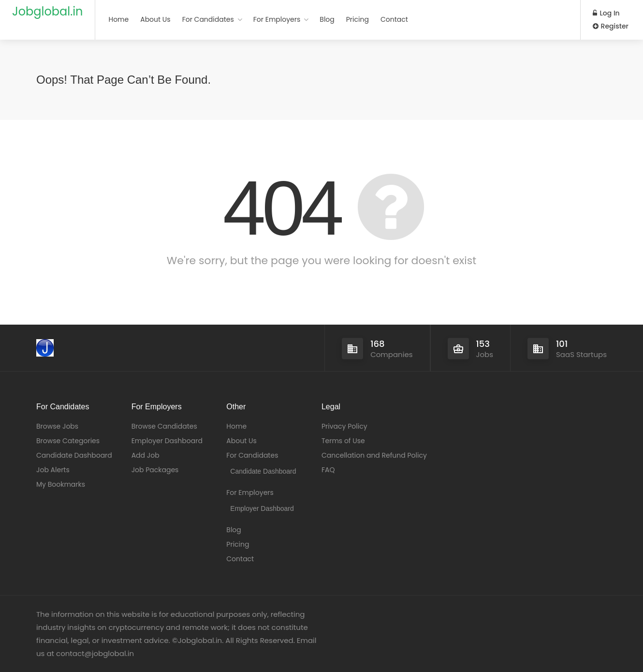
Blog (327, 19)
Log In (606, 13)
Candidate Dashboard (74, 455)
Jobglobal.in (47, 11)
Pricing (358, 19)
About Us (155, 19)
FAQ (328, 470)
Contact (394, 19)
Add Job (146, 455)
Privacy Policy (344, 426)
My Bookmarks (61, 484)
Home (118, 19)
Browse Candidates (164, 426)
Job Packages (155, 470)
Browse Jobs (57, 426)
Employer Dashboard (167, 441)
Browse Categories (68, 441)
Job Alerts (53, 470)
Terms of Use (343, 441)
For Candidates (208, 19)
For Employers (277, 19)
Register (611, 26)
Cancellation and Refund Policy (374, 455)
